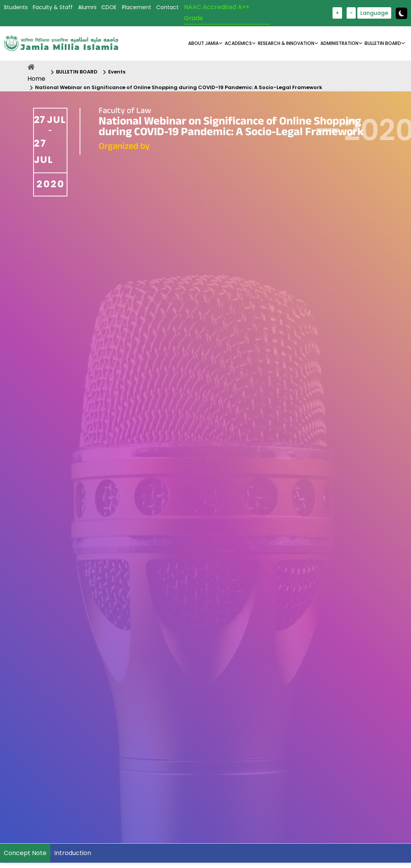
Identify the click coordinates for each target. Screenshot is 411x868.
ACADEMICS (238, 43)
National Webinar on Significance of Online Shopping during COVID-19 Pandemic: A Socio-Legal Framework (179, 87)
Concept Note (25, 853)
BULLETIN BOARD (383, 43)
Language (374, 13)
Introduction (73, 853)
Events (117, 72)
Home (36, 79)
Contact (167, 7)
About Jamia (203, 43)
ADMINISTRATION (339, 43)
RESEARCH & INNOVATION (286, 43)
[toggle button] (401, 13)
